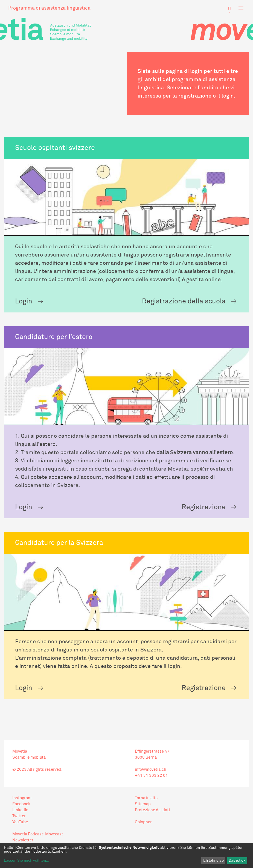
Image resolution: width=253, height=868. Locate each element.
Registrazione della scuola (184, 301)
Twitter (19, 816)
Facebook (21, 804)
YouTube (20, 822)
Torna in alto (146, 798)
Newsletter (23, 840)
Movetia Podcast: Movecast (38, 834)
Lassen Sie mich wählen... (27, 861)
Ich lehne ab (213, 861)
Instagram (22, 798)
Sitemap (143, 804)
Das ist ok (237, 861)
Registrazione (204, 507)
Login (24, 301)
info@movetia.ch (151, 769)
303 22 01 (158, 775)
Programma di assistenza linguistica (49, 8)
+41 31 (142, 775)
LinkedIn (20, 810)
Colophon (144, 822)
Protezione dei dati (152, 810)
